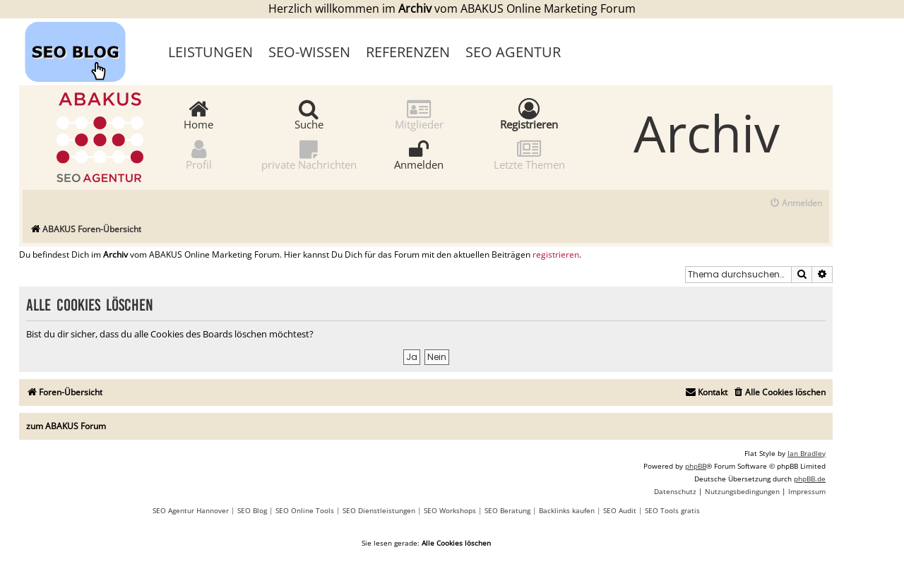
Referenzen (408, 52)
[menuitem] (796, 204)
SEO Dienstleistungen (379, 510)
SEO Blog (252, 510)
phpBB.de (810, 479)
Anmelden (419, 154)
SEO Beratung (507, 510)
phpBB (696, 466)
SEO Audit (620, 510)
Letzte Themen (529, 154)
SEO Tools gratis (672, 510)
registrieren (556, 255)
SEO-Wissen (309, 52)
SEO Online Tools (305, 510)
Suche (309, 114)
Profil (199, 154)
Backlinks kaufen (567, 510)
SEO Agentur (513, 52)
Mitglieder (419, 114)
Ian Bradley (807, 453)
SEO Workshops (450, 510)
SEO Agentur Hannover (191, 510)
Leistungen (210, 52)
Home (198, 114)
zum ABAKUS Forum (66, 426)
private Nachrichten (309, 154)
